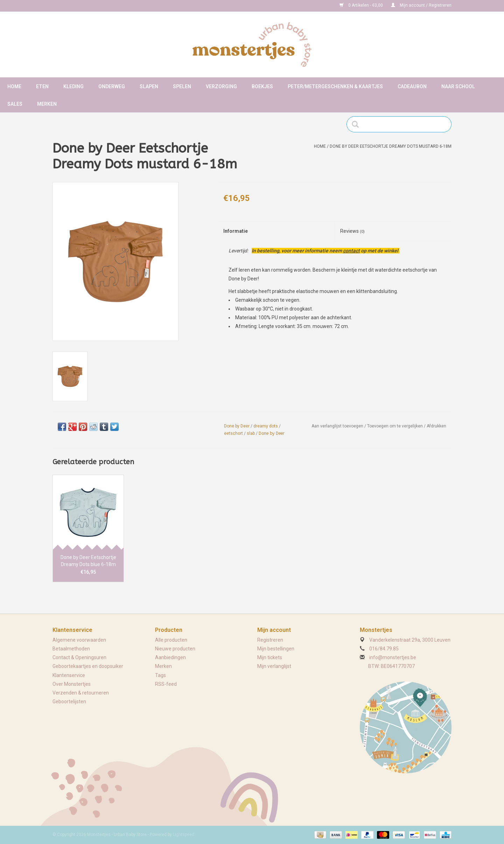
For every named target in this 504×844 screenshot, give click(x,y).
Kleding (73, 86)
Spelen (182, 86)
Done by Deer (237, 426)
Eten (42, 86)
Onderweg (112, 86)
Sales (15, 104)
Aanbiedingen (170, 657)
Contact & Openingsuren (79, 657)
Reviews (352, 231)
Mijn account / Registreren (421, 5)
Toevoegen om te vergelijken (395, 426)
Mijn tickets (270, 657)
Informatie (236, 231)
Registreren (270, 640)
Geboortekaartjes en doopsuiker (88, 666)
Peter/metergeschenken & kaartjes (335, 86)
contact (351, 251)
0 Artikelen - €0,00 (362, 5)
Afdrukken (436, 426)
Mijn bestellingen (276, 649)
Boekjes (262, 86)
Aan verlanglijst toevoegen (337, 426)
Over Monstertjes (72, 684)
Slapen (149, 86)
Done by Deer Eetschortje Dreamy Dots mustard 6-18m (391, 146)
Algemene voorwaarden (79, 640)
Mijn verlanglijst (274, 666)
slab (251, 433)
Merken (47, 104)
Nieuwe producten (175, 649)
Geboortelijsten (69, 702)
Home (14, 86)
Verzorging (221, 86)
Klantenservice (69, 675)
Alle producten (171, 640)
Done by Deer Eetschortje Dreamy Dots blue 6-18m (88, 561)
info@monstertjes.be (393, 657)
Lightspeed (184, 835)
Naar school (458, 86)
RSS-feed (166, 684)
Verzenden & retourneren (81, 693)
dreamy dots (266, 426)
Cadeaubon (412, 86)
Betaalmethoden (71, 649)
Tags (160, 675)
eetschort (233, 433)
